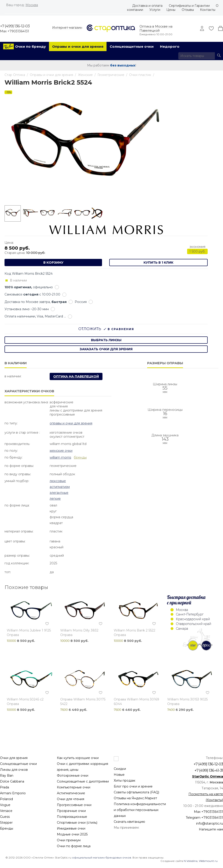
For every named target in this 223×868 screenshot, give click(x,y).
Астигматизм (60, 487)
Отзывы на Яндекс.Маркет (135, 798)
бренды (80, 457)
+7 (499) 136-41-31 (209, 770)
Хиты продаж (124, 780)
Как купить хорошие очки (78, 758)
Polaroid (6, 799)
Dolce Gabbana (12, 781)
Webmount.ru (208, 861)
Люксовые (58, 481)
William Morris (60, 457)
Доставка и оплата (147, 6)
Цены (171, 10)
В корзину (53, 263)
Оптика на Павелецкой (76, 376)
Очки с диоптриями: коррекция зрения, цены (82, 767)
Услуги (155, 10)
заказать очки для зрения (106, 349)
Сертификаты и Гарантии (189, 6)
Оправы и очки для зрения (78, 46)
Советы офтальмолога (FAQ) (136, 792)
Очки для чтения (71, 799)
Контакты (208, 10)
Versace (6, 811)
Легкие (55, 499)
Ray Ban (7, 776)
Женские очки (61, 451)
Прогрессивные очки (74, 805)
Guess (5, 817)
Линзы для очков (14, 770)
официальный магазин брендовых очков (102, 857)
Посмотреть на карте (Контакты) (206, 797)
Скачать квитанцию (129, 822)
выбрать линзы (106, 340)
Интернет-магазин (67, 28)
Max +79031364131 (15, 31)
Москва (32, 5)
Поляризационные (72, 817)
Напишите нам (211, 829)
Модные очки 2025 (72, 834)
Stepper (6, 823)
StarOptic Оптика (208, 776)
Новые (119, 775)
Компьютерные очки (74, 787)
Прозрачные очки (71, 811)
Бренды (7, 828)
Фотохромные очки (73, 776)
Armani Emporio (13, 793)
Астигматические (71, 793)
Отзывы (188, 10)
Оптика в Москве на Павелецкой (156, 28)
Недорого (170, 46)
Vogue (5, 805)
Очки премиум (69, 840)
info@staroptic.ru (210, 823)
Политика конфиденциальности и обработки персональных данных (140, 810)
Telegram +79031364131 (204, 818)
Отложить (90, 329)
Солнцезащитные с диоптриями (83, 781)
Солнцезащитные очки (132, 46)
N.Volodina (191, 861)
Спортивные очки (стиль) (77, 823)
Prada (5, 787)
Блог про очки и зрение (133, 786)
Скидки (120, 769)
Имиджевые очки (71, 828)
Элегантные (59, 493)
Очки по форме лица (74, 846)
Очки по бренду (30, 46)
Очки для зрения (14, 758)
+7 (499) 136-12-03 (15, 26)
